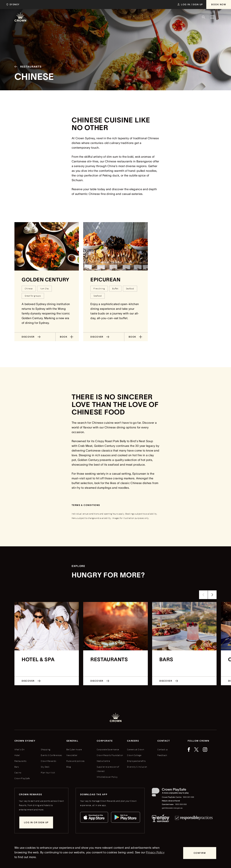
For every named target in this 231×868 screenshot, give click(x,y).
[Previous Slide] (203, 595)
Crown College (134, 755)
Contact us (163, 749)
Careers (133, 741)
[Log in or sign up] (36, 822)
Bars (17, 767)
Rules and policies (76, 761)
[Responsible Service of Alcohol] (161, 819)
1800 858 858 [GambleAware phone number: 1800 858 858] (181, 804)
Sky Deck (45, 767)
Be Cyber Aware (74, 749)
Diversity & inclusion (137, 767)
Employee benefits (136, 761)
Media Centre (103, 761)
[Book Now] (219, 5)
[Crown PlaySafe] (173, 793)
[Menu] (212, 17)
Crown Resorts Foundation (110, 755)
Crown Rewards (48, 761)
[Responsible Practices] (194, 819)
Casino (18, 773)
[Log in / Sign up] (190, 5)
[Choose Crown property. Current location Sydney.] (12, 5)
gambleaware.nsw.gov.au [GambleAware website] (172, 808)
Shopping (46, 749)
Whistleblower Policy (107, 777)
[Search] (204, 17)
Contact (164, 741)
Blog (69, 767)
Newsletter (72, 755)
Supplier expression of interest (108, 769)
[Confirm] (200, 853)
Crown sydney (25, 741)
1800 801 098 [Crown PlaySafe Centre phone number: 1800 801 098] (188, 797)
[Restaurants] (27, 67)
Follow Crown (198, 741)
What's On (19, 749)
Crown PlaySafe (22, 778)
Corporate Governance (108, 749)
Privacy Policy (155, 852)
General (72, 741)
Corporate (105, 741)
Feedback (162, 755)
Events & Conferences (51, 755)
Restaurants (20, 761)
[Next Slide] (212, 595)
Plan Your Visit (48, 773)
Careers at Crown (136, 749)
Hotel (17, 755)
